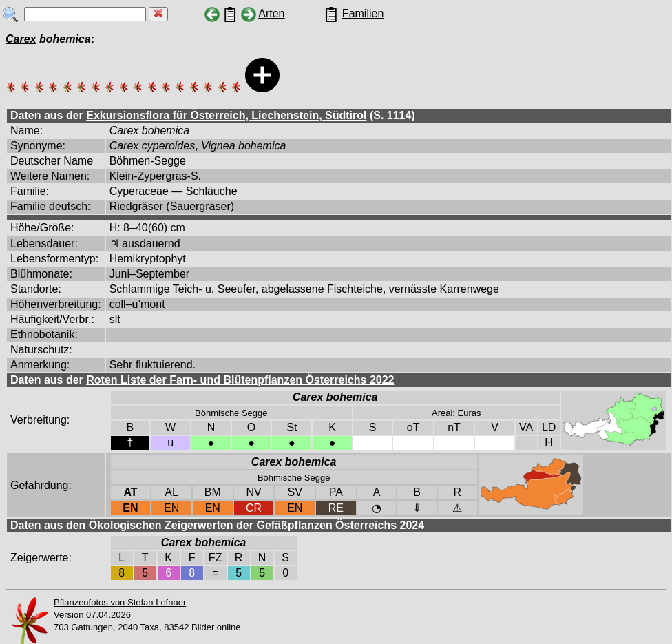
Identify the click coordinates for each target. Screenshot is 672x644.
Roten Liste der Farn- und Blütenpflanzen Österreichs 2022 (240, 380)
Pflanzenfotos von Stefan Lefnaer (120, 602)
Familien (363, 13)
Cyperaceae (139, 191)
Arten (271, 13)
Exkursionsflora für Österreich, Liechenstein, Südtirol (226, 115)
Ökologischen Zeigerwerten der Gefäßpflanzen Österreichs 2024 (256, 525)
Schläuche (212, 191)
